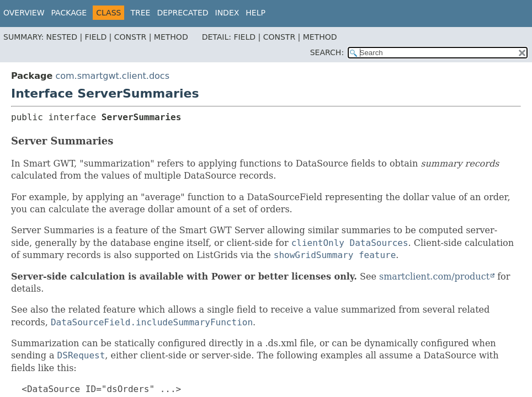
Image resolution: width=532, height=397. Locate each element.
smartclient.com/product (434, 277)
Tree (140, 13)
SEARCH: (327, 52)
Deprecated (182, 13)
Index (227, 13)
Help (256, 13)
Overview (24, 13)
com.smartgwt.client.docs (112, 76)
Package (69, 13)
